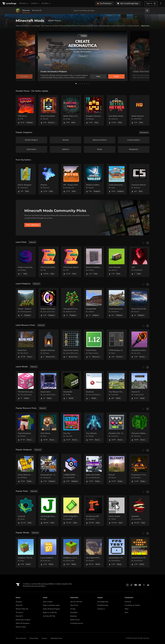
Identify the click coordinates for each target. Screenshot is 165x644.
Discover (26, 10)
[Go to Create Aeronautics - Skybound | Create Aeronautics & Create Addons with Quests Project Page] (117, 179)
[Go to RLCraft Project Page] (117, 469)
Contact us (101, 609)
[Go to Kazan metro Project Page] (48, 386)
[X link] (144, 585)
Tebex (127, 609)
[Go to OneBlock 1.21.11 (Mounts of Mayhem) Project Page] (71, 552)
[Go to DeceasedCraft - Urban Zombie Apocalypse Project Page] (48, 469)
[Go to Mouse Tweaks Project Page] (117, 511)
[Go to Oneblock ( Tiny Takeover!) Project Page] (26, 552)
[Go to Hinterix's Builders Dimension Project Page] (94, 262)
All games (19, 602)
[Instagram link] (127, 585)
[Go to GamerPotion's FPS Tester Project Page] (117, 552)
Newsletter (74, 613)
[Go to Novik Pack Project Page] (26, 345)
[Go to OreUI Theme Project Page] (94, 345)
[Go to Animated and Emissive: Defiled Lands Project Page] (139, 345)
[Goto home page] (10, 3)
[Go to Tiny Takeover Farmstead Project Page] (117, 386)
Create (35, 3)
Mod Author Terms (56, 638)
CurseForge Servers (77, 623)
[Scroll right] (148, 243)
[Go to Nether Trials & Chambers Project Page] (71, 110)
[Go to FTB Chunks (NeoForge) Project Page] (48, 262)
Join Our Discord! (76, 602)
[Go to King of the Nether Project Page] (48, 110)
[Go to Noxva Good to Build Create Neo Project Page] (139, 303)
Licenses (44, 638)
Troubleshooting (103, 605)
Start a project (48, 602)
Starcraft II (19, 616)
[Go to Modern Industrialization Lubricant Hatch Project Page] (26, 262)
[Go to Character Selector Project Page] (139, 179)
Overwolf (128, 602)
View (98, 76)
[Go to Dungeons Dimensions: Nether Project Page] (94, 110)
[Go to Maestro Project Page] (48, 179)
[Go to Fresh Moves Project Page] (48, 428)
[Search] (147, 11)
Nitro (126, 613)
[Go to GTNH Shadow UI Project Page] (117, 345)
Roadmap (73, 616)
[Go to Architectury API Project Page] (94, 511)
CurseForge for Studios (132, 605)
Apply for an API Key (50, 613)
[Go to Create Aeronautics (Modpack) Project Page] (117, 303)
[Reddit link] (148, 585)
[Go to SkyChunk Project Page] (94, 386)
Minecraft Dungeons (23, 623)
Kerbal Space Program (23, 620)
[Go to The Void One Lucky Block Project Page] (26, 386)
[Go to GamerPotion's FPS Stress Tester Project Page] (139, 552)
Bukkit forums (75, 620)
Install (116, 76)
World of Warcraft (22, 609)
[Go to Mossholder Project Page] (71, 386)
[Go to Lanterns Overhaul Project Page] (48, 345)
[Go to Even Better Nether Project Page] (117, 110)
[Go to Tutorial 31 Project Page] (139, 386)
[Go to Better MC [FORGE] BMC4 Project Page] (94, 469)
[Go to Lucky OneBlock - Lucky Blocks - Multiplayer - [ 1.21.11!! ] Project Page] (48, 552)
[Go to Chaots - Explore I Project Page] (26, 303)
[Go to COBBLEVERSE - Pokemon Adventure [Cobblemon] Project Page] (71, 469)
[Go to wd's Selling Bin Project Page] (117, 262)
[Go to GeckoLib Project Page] (26, 511)
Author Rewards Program (51, 609)
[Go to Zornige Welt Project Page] (94, 303)
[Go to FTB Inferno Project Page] (26, 110)
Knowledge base (103, 602)
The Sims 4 (19, 613)
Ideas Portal (74, 605)
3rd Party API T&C (49, 616)
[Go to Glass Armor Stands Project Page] (71, 345)
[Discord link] (140, 585)
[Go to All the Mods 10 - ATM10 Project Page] (26, 469)
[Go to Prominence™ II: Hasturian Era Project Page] (139, 469)
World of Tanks (21, 627)
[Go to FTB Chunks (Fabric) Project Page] (71, 262)
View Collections (33, 225)
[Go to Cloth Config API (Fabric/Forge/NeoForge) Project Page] (71, 511)
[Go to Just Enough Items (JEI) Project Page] (48, 511)
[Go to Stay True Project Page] (71, 428)
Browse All (37, 10)
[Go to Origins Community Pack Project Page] (48, 303)
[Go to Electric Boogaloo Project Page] (26, 179)
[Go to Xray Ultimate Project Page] (94, 428)
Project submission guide (51, 605)
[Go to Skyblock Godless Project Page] (94, 179)
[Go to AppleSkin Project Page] (139, 511)
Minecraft (19, 605)
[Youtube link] (136, 585)
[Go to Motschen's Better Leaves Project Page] (139, 428)
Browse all (144, 132)
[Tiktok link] (131, 585)
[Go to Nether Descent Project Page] (139, 110)
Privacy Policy (34, 638)
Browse (24, 3)
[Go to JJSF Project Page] (139, 262)
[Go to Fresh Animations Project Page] (26, 428)
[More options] (161, 3)
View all (32, 242)
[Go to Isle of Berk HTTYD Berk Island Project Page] (94, 552)
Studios (46, 3)
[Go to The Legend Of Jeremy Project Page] (71, 303)
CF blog (73, 609)
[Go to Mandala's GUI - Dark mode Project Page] (117, 428)
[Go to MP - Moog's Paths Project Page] (71, 179)
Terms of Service (21, 638)
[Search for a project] (109, 11)
